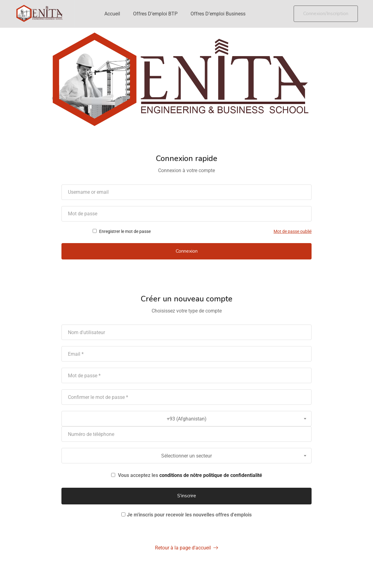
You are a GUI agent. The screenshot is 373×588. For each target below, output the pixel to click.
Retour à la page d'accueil (186, 548)
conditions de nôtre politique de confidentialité (211, 475)
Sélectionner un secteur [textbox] (186, 456)
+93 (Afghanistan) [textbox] (187, 419)
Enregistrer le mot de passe (122, 231)
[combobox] (186, 419)
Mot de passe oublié (293, 231)
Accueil (112, 14)
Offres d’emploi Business (218, 14)
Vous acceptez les (187, 475)
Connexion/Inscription (326, 14)
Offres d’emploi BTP (155, 14)
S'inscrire (187, 496)
